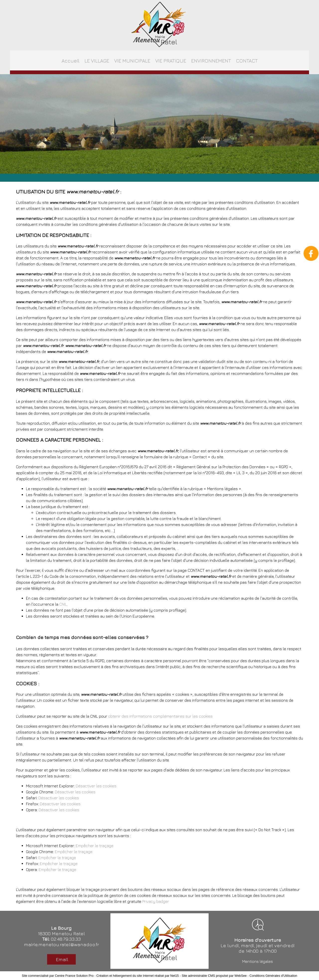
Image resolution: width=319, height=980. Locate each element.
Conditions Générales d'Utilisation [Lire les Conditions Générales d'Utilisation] (273, 976)
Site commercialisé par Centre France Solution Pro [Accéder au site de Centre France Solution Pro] (58, 976)
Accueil (71, 61)
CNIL (63, 604)
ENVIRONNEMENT (211, 61)
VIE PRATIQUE (171, 61)
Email (61, 959)
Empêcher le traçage (95, 846)
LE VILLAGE (97, 61)
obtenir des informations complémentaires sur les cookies (160, 716)
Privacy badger (156, 901)
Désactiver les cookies (96, 786)
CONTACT (247, 61)
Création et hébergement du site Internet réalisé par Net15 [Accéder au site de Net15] (138, 976)
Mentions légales (258, 961)
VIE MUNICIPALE (132, 61)
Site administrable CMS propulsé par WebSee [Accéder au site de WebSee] (214, 976)
